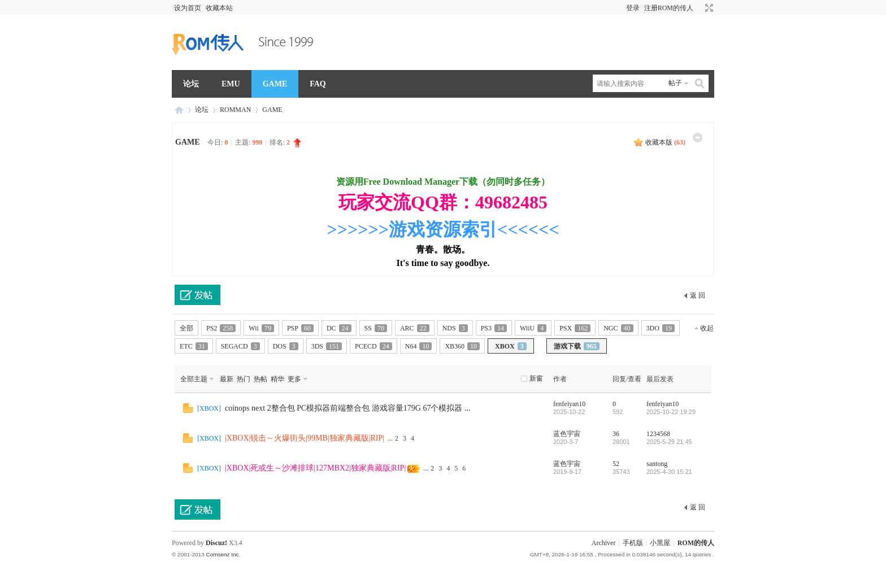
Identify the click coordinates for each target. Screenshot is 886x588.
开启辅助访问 (698, 8)
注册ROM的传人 (669, 8)
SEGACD (240, 346)
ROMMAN (235, 110)
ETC (194, 346)
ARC (415, 328)
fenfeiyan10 (569, 404)
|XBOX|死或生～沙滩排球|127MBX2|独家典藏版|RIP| (315, 468)
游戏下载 (577, 346)
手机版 (633, 543)
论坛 (191, 84)
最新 (227, 379)
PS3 (494, 328)
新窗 (536, 378)
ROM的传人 (179, 110)
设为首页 (188, 8)
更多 (294, 379)
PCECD (373, 346)
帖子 (675, 83)
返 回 (698, 295)
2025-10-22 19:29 (671, 412)
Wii (261, 328)
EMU (231, 84)
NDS (455, 328)
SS (376, 328)
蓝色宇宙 (567, 434)
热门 (244, 379)
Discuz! (216, 543)
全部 (186, 328)
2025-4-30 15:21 (669, 472)
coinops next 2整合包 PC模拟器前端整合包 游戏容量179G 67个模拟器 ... (348, 408)
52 (616, 464)
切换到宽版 (708, 8)
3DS (327, 346)
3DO (661, 328)
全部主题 (194, 379)
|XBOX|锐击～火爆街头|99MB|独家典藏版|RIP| (305, 438)
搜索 (700, 83)
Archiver (604, 543)
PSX (575, 328)
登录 (633, 8)
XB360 (462, 346)
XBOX (511, 346)
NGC (618, 328)
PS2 (221, 328)
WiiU (533, 328)
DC (339, 328)
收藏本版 (665, 142)
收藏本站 (219, 8)
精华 (277, 379)
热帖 (260, 379)
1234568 (658, 434)
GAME (275, 84)
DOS (286, 346)
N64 (419, 346)
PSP (300, 328)
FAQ (318, 84)
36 (616, 434)
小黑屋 (660, 543)
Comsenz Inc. (223, 554)
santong (657, 464)
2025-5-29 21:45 (669, 442)
